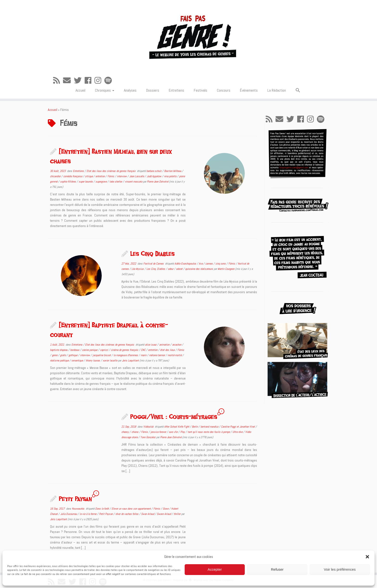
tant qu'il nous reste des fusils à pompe (209, 432)
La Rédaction (277, 90)
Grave (166, 509)
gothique (73, 355)
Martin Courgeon (226, 269)
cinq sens (221, 264)
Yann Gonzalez (148, 437)
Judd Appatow (154, 176)
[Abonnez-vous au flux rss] (58, 81)
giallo (63, 355)
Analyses (130, 90)
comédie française (73, 176)
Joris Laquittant (130, 360)
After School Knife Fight (177, 427)
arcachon (177, 345)
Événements (249, 90)
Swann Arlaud (164, 514)
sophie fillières (68, 182)
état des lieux (168, 350)
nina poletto (171, 176)
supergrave (101, 182)
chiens (135, 432)
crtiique (89, 176)
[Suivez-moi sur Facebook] (90, 81)
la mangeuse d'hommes (126, 355)
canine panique (90, 350)
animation (165, 345)
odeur (171, 269)
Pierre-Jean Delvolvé (158, 182)
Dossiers (153, 90)
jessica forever (159, 432)
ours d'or (174, 432)
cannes (209, 264)
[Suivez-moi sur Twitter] (79, 81)
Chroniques (105, 90)
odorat (180, 269)
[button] (367, 557)
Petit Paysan (75, 499)
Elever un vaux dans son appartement (132, 509)
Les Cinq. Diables (156, 269)
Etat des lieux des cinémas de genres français (111, 171)
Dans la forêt (102, 509)
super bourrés (86, 182)
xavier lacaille (110, 360)
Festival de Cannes (154, 264)
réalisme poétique (60, 360)
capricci (104, 350)
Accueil (80, 90)
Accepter (215, 569)
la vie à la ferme (88, 514)
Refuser (277, 569)
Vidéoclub (149, 427)
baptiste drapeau (59, 350)
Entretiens (176, 90)
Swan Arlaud (148, 514)
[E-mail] (68, 81)
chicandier (56, 176)
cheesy (126, 432)
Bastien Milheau (173, 171)
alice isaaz (151, 345)
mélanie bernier (157, 355)
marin (144, 355)
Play (183, 432)
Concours (224, 90)
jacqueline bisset (102, 355)
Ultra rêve (238, 432)
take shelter (116, 182)
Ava (201, 264)
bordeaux (75, 350)
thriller (177, 514)
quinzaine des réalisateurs (199, 269)
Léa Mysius (138, 269)
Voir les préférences (340, 569)
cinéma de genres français (125, 350)
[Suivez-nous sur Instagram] (99, 81)
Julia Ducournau (69, 514)
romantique (78, 360)
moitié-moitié (175, 355)
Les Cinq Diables (152, 253)
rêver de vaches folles (127, 514)
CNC (144, 350)
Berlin (195, 427)
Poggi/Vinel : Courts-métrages (174, 417)
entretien (101, 176)
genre (55, 355)
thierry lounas (93, 360)
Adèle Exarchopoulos (186, 264)
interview (122, 176)
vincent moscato (134, 182)
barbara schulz (154, 171)
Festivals (201, 90)
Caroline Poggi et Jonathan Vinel (238, 427)
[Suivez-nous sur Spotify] (110, 81)
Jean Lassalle (137, 176)
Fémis (111, 176)
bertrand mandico (210, 427)
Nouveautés (79, 509)
